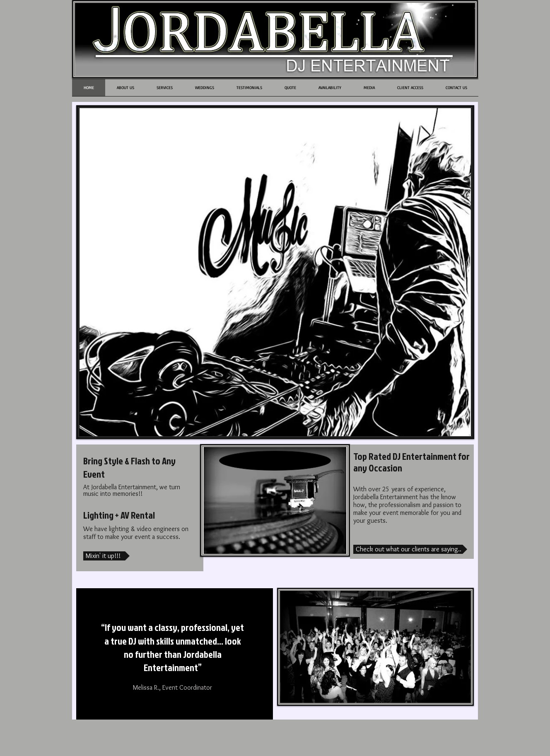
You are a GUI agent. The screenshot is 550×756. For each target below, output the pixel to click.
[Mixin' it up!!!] (106, 556)
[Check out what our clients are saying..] (410, 549)
